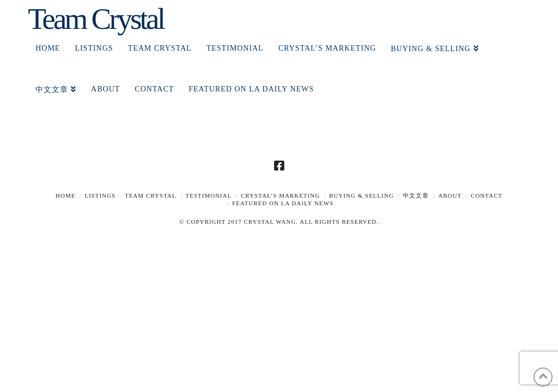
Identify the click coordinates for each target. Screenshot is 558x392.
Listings (100, 195)
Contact (487, 195)
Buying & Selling (362, 195)
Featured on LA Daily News (283, 203)
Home (65, 195)
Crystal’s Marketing (280, 195)
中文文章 (416, 195)
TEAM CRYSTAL (151, 195)
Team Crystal (96, 19)
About (450, 195)
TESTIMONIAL (208, 195)
